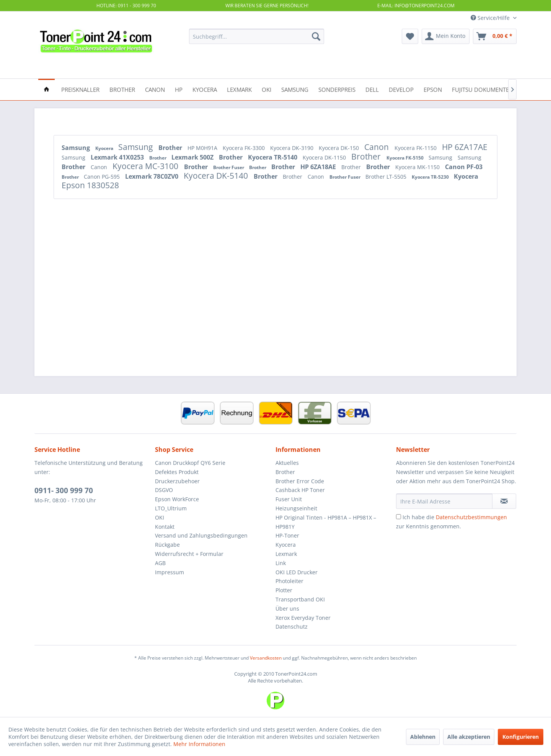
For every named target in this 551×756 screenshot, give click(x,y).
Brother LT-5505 (387, 177)
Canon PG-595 (103, 177)
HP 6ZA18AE (319, 167)
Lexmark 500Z (193, 157)
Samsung (77, 148)
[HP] (179, 89)
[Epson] (433, 89)
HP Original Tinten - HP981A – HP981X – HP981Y (326, 522)
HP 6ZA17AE (465, 147)
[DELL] (372, 89)
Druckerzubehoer (177, 481)
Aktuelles (287, 463)
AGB (160, 563)
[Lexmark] (239, 89)
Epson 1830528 (90, 185)
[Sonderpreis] (337, 89)
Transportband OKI (300, 599)
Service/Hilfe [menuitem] (491, 18)
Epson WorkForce (177, 499)
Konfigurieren (521, 737)
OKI (160, 517)
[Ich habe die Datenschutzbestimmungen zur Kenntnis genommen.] (399, 517)
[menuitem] (257, 36)
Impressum (170, 572)
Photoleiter (289, 581)
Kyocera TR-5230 (431, 177)
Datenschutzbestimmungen (471, 517)
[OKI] (267, 89)
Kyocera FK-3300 (245, 148)
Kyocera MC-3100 (146, 166)
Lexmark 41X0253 (118, 157)
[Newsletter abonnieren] (504, 501)
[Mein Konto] (446, 36)
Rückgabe (167, 545)
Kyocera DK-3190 (293, 148)
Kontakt (165, 527)
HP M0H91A (203, 148)
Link (281, 563)
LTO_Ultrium (171, 508)
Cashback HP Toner (300, 490)
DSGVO (164, 490)
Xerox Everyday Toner (303, 618)
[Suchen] (316, 36)
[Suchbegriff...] (257, 36)
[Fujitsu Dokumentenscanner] (495, 89)
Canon (377, 147)
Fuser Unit (289, 499)
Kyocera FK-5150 (406, 158)
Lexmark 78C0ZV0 (152, 176)
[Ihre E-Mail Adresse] (444, 501)
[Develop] (401, 89)
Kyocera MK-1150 (418, 167)
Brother (171, 148)
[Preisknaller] (80, 89)
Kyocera (105, 148)
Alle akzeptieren (469, 737)
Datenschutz (292, 626)
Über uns (287, 609)
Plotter (284, 590)
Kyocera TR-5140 (273, 157)
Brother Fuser (229, 167)
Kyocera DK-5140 (217, 176)
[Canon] (155, 89)
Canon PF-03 (464, 167)
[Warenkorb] (495, 36)
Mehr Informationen (199, 744)
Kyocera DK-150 (340, 148)
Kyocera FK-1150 (416, 148)
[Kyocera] (205, 89)
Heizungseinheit (296, 508)
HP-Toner (287, 535)
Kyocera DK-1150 (325, 157)
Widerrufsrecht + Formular (189, 554)
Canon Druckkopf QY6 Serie (190, 463)
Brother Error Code (300, 481)
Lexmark (286, 554)
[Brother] (122, 89)
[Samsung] (295, 89)
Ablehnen (423, 737)
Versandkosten (266, 658)
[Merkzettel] (410, 36)
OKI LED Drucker (297, 572)
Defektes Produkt (177, 472)
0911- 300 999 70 (64, 490)
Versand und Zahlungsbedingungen (201, 535)
